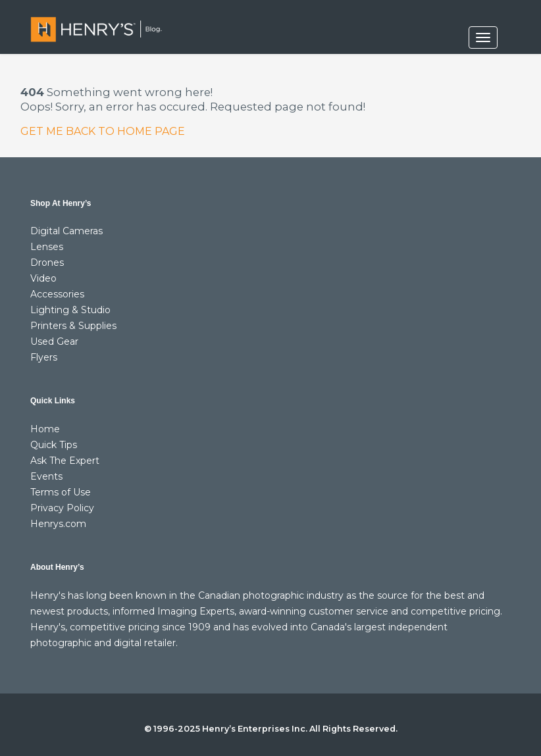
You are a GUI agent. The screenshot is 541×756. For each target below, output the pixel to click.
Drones (47, 263)
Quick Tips (54, 445)
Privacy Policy (62, 508)
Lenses (47, 247)
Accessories (57, 294)
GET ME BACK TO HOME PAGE (103, 131)
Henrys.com (58, 524)
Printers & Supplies (73, 326)
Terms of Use (61, 492)
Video (43, 278)
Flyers (44, 357)
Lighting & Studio (70, 310)
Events (46, 476)
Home (45, 429)
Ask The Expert (65, 461)
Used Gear (54, 341)
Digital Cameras (66, 231)
